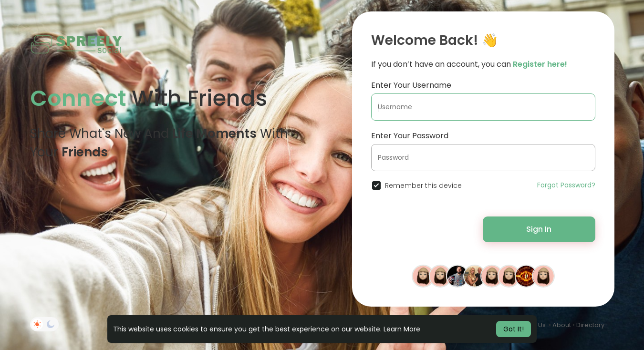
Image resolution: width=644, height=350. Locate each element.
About (562, 325)
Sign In (539, 229)
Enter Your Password (410, 136)
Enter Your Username (411, 85)
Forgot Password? (566, 185)
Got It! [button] (514, 329)
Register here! (540, 64)
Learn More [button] (402, 329)
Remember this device (423, 185)
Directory (590, 325)
